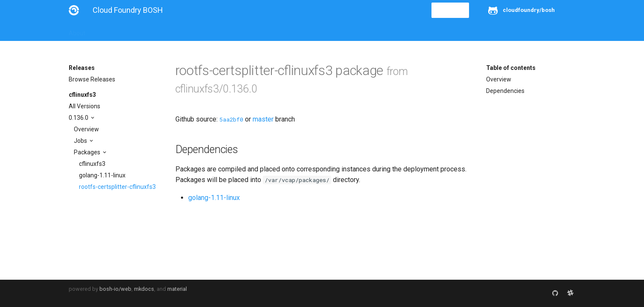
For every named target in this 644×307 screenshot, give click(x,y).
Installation (111, 31)
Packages (88, 152)
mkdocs (144, 289)
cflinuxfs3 (82, 95)
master (263, 119)
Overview (86, 129)
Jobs (81, 141)
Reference (181, 31)
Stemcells (220, 31)
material (177, 289)
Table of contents (511, 68)
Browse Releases (92, 79)
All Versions (85, 106)
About (77, 31)
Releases (256, 31)
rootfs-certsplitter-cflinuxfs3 (117, 187)
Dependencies (505, 91)
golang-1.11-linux (102, 175)
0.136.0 (79, 118)
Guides (146, 31)
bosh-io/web (115, 289)
